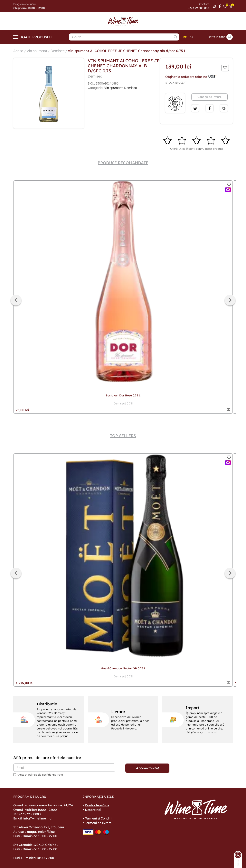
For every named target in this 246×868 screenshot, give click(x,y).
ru (191, 37)
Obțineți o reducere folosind (191, 77)
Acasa (18, 51)
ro (185, 37)
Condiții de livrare (209, 97)
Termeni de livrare (98, 823)
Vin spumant (37, 51)
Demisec (58, 51)
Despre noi (93, 809)
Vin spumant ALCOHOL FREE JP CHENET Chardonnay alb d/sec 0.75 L (129, 51)
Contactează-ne (97, 805)
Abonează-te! (147, 768)
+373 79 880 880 (199, 8)
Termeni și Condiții (99, 818)
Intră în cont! (221, 37)
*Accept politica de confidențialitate (40, 774)
